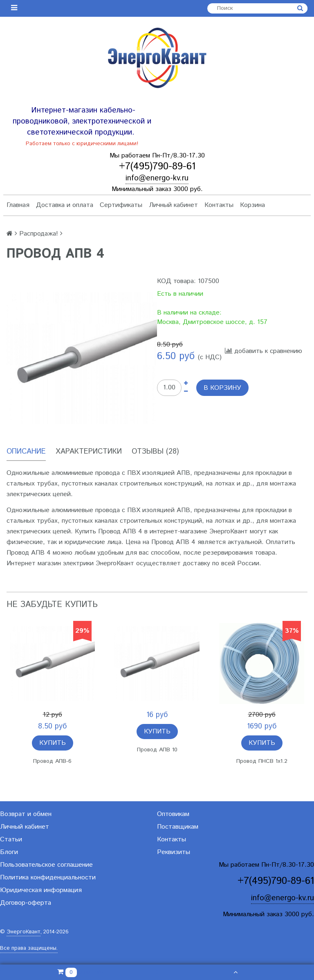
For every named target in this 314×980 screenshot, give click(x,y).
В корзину (222, 388)
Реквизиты (174, 852)
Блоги (9, 852)
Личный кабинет (173, 205)
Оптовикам (173, 814)
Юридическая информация (41, 890)
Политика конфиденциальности (48, 878)
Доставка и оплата (65, 205)
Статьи (11, 840)
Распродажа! (39, 234)
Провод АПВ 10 (157, 750)
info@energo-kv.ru (157, 178)
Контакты (219, 205)
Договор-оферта (26, 903)
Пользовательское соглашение (46, 865)
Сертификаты (121, 205)
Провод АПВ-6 (52, 761)
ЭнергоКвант (24, 932)
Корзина (252, 205)
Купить (53, 743)
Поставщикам (178, 827)
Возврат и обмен (26, 814)
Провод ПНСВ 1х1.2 (262, 761)
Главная (18, 205)
